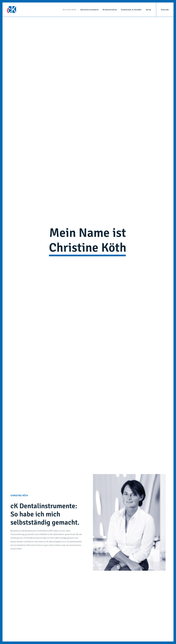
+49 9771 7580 (76, 603)
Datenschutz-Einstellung (132, 622)
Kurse (149, 10)
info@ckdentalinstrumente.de (132, 566)
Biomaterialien (110, 10)
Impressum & (127, 614)
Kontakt (165, 10)
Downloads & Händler (131, 10)
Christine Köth (69, 10)
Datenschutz (139, 614)
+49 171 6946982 (77, 566)
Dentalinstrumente (90, 10)
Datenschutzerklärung (96, 536)
